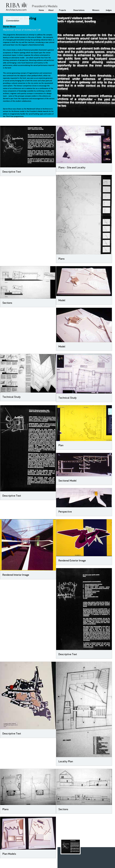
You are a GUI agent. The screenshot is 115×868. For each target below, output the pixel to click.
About (51, 10)
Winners (96, 10)
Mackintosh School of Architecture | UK (22, 30)
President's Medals (45, 6)
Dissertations (79, 10)
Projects (62, 10)
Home (41, 10)
